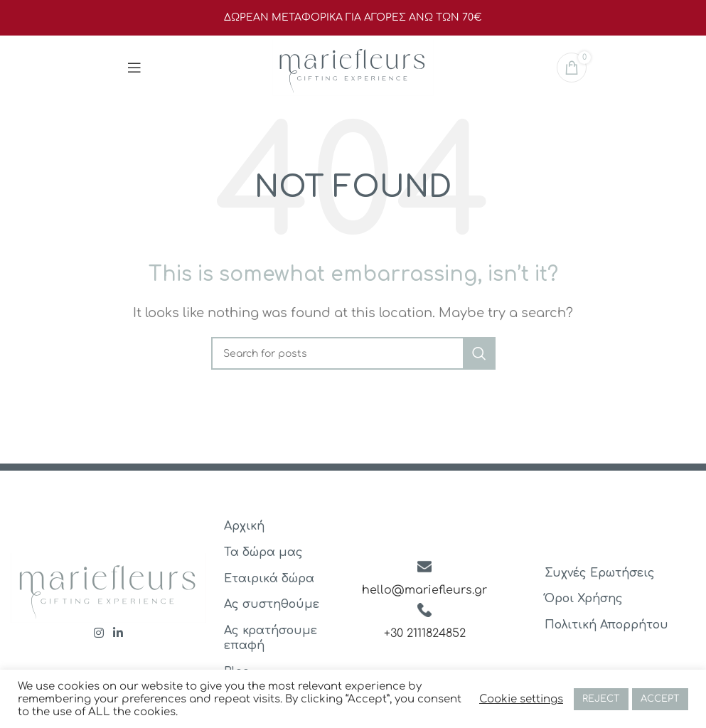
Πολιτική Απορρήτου (606, 625)
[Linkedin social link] (118, 634)
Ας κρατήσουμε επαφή (271, 638)
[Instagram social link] (98, 634)
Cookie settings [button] (521, 699)
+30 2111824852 (425, 633)
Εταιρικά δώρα (269, 579)
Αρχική (244, 526)
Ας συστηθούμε (272, 604)
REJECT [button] (601, 699)
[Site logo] (353, 67)
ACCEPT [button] (660, 699)
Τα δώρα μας (263, 552)
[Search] (353, 353)
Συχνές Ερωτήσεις (600, 573)
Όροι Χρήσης (584, 599)
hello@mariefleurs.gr (424, 590)
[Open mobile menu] (134, 68)
